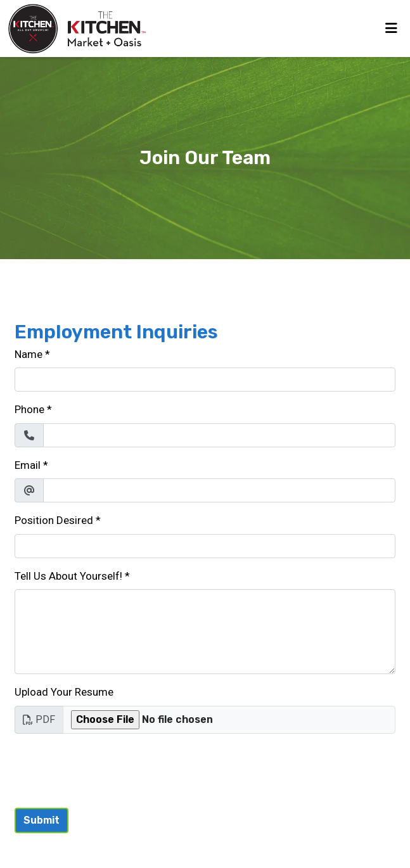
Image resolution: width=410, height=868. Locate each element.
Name (29, 354)
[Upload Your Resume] (229, 720)
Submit (42, 820)
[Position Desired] (205, 546)
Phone (29, 409)
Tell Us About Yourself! (68, 576)
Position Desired (54, 520)
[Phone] (219, 435)
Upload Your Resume (64, 692)
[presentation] (111, 769)
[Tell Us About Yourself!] (205, 632)
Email (28, 465)
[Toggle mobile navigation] (391, 29)
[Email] (219, 490)
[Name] (205, 380)
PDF (39, 719)
